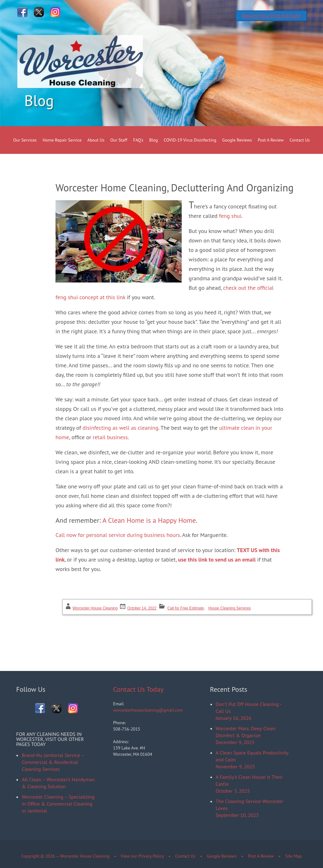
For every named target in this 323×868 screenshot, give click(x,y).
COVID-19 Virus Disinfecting (190, 140)
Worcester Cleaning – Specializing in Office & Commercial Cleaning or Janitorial (58, 804)
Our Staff (119, 140)
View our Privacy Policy (142, 856)
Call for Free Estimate (186, 608)
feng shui (230, 216)
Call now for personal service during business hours (118, 535)
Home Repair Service (62, 140)
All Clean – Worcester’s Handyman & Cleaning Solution (58, 783)
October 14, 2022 (142, 608)
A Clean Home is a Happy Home (149, 520)
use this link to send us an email (217, 559)
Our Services (25, 140)
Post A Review (271, 140)
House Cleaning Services (229, 608)
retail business (110, 437)
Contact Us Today (138, 689)
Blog (153, 140)
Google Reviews (237, 140)
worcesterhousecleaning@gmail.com (148, 710)
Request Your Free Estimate (271, 15)
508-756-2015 (126, 729)
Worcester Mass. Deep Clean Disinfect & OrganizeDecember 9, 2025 (246, 735)
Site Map (293, 856)
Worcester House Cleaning (95, 608)
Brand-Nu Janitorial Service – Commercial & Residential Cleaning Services (53, 762)
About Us (96, 140)
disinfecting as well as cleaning (120, 428)
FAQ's (138, 140)
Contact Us (300, 140)
